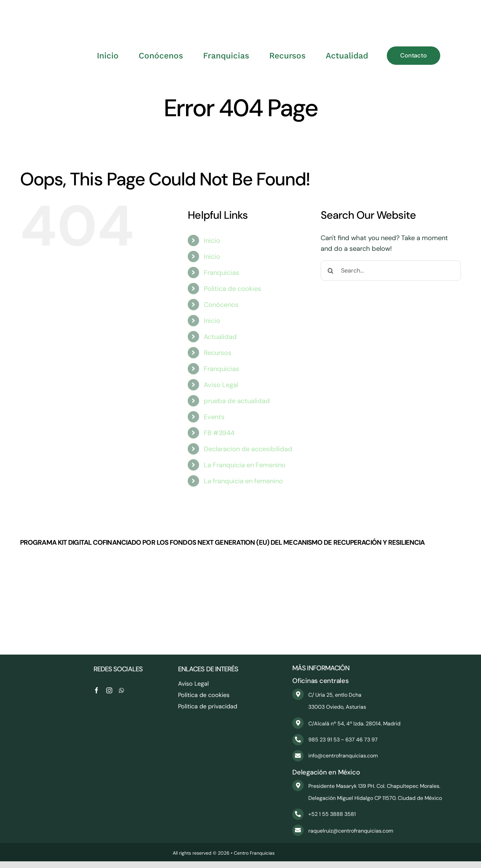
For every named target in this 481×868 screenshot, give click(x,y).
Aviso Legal (221, 385)
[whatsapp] (121, 690)
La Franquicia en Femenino (245, 465)
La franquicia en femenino (243, 481)
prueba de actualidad (237, 401)
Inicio (212, 240)
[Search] (331, 271)
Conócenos (221, 305)
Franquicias (221, 273)
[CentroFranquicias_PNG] (240, 10)
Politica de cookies (232, 289)
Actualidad (220, 337)
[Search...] (391, 271)
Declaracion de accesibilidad (248, 449)
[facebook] (97, 690)
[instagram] (109, 690)
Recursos (218, 353)
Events (214, 417)
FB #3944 (219, 433)
